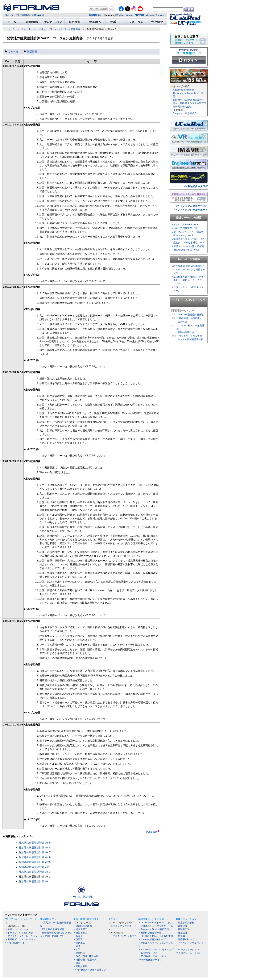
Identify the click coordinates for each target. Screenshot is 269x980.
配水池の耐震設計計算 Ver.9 (35, 843)
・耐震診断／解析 (185, 923)
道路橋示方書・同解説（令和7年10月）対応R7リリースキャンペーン (189, 280)
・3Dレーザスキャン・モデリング (156, 949)
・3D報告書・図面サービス (152, 956)
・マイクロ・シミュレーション (21, 936)
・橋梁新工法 (183, 929)
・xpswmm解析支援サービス (153, 939)
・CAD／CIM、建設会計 (86, 956)
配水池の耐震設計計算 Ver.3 (35, 872)
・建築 (77, 963)
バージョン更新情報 (70, 29)
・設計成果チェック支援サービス (156, 926)
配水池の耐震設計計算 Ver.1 (35, 881)
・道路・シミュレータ (17, 929)
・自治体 (180, 936)
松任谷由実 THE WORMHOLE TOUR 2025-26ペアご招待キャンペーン (189, 269)
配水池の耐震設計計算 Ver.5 (35, 862)
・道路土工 (79, 943)
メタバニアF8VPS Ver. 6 (186, 224)
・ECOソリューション (187, 949)
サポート (26, 29)
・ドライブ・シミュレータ (19, 933)
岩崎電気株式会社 (182, 107)
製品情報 (31, 52)
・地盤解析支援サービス (151, 933)
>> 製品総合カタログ (196, 186)
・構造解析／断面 (83, 926)
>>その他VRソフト (15, 943)
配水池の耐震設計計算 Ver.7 (35, 852)
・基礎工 (78, 936)
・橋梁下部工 (80, 933)
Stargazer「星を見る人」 (186, 113)
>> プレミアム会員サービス (192, 206)
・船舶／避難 (80, 966)
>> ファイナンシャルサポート (191, 210)
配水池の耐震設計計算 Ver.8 (35, 848)
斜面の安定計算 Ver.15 (185, 228)
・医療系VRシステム (187, 939)
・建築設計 (181, 933)
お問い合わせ (38, 15)
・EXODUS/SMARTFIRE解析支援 (156, 936)
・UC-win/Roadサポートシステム (155, 923)
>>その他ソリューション (189, 953)
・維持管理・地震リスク (86, 960)
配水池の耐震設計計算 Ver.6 (35, 857)
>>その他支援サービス (150, 960)
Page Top (153, 832)
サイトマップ (11, 15)
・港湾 (77, 946)
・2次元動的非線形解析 (52, 929)
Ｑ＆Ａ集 (12, 52)
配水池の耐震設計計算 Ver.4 (35, 867)
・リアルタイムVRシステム (123, 936)
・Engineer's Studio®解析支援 (154, 929)
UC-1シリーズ (45, 29)
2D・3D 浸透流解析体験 (191, 315)
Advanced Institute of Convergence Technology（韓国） (188, 93)
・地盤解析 (79, 953)
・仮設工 (78, 939)
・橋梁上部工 (80, 929)
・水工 (77, 949)
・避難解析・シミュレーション (21, 939)
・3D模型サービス (148, 953)
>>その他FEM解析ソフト (53, 936)
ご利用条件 (25, 15)
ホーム (11, 29)
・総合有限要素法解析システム (56, 933)
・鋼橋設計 (181, 926)
